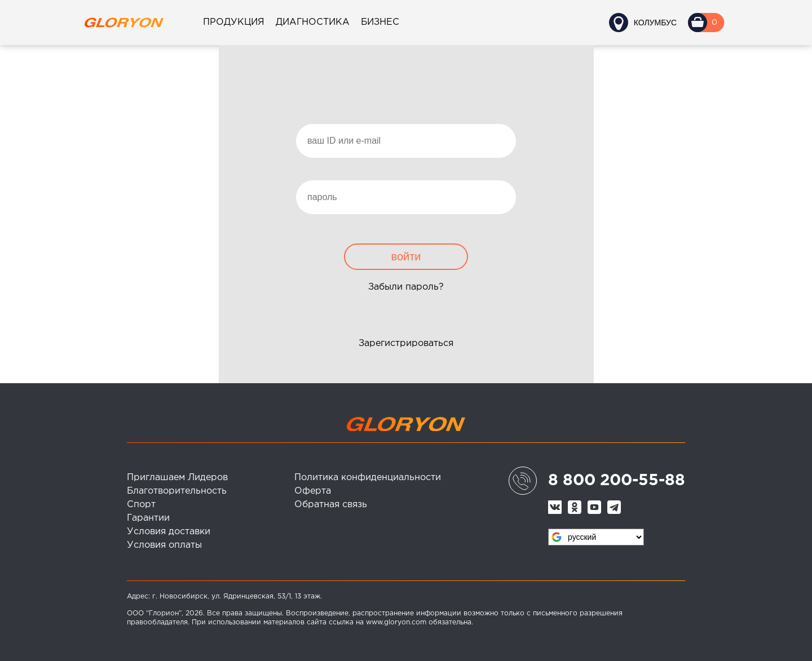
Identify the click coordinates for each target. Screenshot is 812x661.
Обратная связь (331, 505)
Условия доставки (169, 532)
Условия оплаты (164, 545)
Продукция (234, 22)
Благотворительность (177, 491)
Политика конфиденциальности (368, 478)
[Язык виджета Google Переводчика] (596, 537)
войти (406, 256)
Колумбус (655, 23)
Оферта (313, 491)
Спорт (141, 505)
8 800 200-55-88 (617, 481)
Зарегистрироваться (406, 343)
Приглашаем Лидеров (177, 478)
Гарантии (148, 518)
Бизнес (380, 22)
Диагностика (313, 22)
